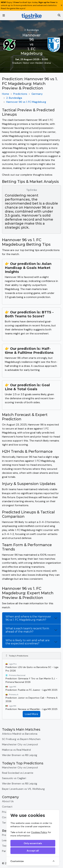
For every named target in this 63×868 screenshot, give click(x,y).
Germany (37, 94)
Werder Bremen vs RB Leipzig (20, 755)
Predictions (20, 94)
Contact (7, 807)
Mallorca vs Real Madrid (16, 750)
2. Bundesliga (14, 98)
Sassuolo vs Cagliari (14, 778)
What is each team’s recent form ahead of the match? (27, 630)
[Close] (62, 5)
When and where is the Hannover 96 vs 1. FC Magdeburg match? (28, 618)
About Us (8, 801)
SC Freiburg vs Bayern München (21, 739)
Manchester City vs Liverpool (20, 744)
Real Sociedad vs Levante (18, 773)
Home (6, 94)
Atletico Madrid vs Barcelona (20, 734)
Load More (32, 714)
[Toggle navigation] (4, 15)
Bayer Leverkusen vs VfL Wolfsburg (23, 789)
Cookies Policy (39, 832)
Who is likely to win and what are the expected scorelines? (28, 642)
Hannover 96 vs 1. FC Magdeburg (26, 102)
